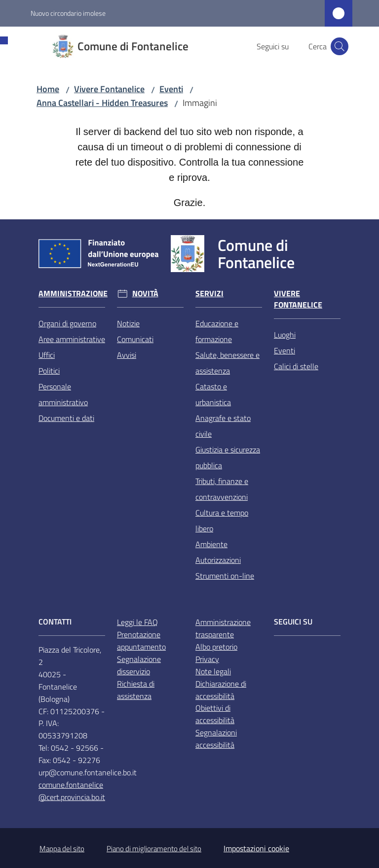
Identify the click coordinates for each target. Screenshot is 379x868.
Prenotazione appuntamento (141, 641)
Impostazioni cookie (256, 848)
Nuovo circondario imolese (68, 13)
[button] (340, 46)
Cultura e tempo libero (222, 521)
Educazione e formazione (217, 331)
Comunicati (135, 339)
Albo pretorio (216, 647)
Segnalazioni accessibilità (216, 739)
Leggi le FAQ (137, 622)
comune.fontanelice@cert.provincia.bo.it (72, 791)
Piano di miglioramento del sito (154, 849)
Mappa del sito (62, 849)
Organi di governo (67, 323)
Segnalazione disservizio (139, 665)
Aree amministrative (72, 339)
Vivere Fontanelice (109, 89)
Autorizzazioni (218, 560)
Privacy (207, 659)
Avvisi (127, 355)
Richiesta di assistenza (136, 690)
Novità (145, 294)
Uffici (47, 355)
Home (48, 89)
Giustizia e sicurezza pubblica (228, 457)
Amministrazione (73, 294)
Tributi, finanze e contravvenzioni (222, 489)
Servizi (209, 294)
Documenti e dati (66, 418)
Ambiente (211, 544)
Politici (49, 371)
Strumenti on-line (225, 576)
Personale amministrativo (63, 394)
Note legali (213, 671)
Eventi (171, 89)
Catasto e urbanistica (213, 394)
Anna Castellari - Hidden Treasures (102, 103)
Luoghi (285, 335)
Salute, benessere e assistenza (227, 363)
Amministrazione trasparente (223, 628)
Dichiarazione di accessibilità (221, 690)
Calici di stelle (296, 366)
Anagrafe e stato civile (223, 426)
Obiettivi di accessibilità (215, 714)
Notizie (128, 323)
